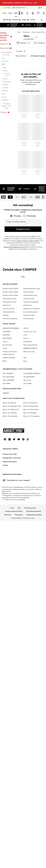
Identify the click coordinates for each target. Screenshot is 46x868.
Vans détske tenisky (10, 607)
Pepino (5, 650)
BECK (5, 670)
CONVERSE (7, 640)
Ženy (5, 7)
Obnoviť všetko (38, 50)
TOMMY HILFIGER (9, 666)
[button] (24, 37)
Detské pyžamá (29, 607)
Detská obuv (28, 614)
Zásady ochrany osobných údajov (28, 568)
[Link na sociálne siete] (5, 693)
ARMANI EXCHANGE (30, 657)
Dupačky (6, 624)
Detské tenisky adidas (10, 604)
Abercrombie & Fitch (30, 653)
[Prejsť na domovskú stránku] (15, 684)
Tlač (19, 761)
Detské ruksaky (29, 627)
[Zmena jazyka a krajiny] (40, 2)
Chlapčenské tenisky (30, 604)
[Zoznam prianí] (38, 7)
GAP (25, 666)
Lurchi (25, 643)
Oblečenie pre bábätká (31, 617)
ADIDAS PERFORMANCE (11, 637)
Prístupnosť (19, 768)
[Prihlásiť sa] (27, 7)
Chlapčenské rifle (9, 620)
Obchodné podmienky (34, 765)
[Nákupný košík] (44, 7)
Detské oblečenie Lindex (32, 597)
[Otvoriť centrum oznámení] (33, 7)
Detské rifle (7, 614)
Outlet (7, 2)
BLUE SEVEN (7, 647)
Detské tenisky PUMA (10, 600)
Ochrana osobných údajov (14, 765)
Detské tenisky (29, 600)
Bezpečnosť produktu (34, 768)
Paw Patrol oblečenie (10, 627)
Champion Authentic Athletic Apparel (10, 661)
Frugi (25, 670)
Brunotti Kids (7, 653)
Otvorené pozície (30, 761)
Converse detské (9, 617)
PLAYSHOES (28, 650)
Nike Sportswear (29, 660)
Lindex (5, 657)
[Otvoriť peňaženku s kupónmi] (22, 7)
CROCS (26, 637)
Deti (16, 7)
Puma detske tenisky (31, 620)
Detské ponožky (29, 624)
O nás (12, 761)
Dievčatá (26, 26)
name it (26, 647)
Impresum (8, 768)
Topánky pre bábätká (31, 610)
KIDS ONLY (6, 643)
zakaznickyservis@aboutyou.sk (14, 575)
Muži (10, 7)
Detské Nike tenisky (10, 610)
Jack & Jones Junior (30, 640)
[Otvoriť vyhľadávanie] (41, 14)
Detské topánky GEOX (11, 597)
